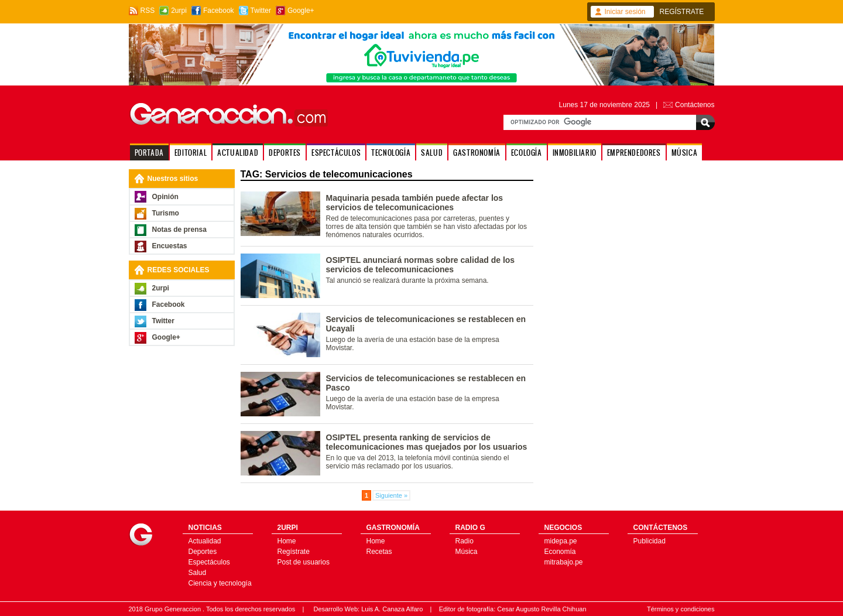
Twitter (261, 11)
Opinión (165, 197)
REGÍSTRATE (682, 12)
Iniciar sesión (625, 12)
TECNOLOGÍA (391, 153)
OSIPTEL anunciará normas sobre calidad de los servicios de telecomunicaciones (421, 265)
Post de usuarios (304, 562)
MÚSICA (685, 153)
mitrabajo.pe (564, 562)
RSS (148, 11)
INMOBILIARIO (575, 153)
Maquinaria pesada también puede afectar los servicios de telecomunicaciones (415, 203)
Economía (560, 552)
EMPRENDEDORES (634, 153)
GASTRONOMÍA (477, 153)
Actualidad (205, 541)
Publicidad (650, 541)
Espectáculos (209, 562)
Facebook (219, 11)
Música (467, 552)
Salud (198, 573)
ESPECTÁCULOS (336, 153)
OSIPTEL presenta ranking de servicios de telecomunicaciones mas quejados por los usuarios (427, 442)
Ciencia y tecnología (220, 583)
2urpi (179, 11)
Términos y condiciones (681, 609)
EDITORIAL (191, 153)
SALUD (432, 153)
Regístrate (294, 552)
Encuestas (170, 246)
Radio (465, 541)
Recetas (379, 552)
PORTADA (149, 153)
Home (287, 541)
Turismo (166, 213)
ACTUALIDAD (238, 153)
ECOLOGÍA (527, 153)
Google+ (301, 11)
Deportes (203, 552)
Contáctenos (695, 105)
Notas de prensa (179, 230)
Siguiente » (391, 495)
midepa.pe (561, 541)
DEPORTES (285, 153)
